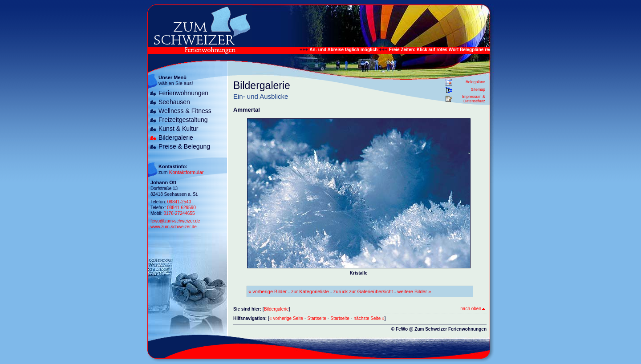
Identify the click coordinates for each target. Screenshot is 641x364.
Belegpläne (475, 82)
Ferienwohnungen (183, 93)
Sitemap (478, 89)
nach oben (473, 309)
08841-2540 (179, 202)
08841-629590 (181, 208)
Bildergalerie (176, 138)
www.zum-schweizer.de (174, 227)
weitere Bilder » (414, 291)
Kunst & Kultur (179, 129)
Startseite (317, 318)
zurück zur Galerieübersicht (363, 291)
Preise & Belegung (184, 146)
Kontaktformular (187, 172)
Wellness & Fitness (185, 111)
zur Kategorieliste (310, 291)
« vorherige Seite (286, 318)
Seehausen (174, 102)
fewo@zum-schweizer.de (175, 221)
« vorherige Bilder (268, 291)
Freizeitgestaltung (183, 120)
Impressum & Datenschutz (474, 99)
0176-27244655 (179, 213)
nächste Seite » (369, 318)
